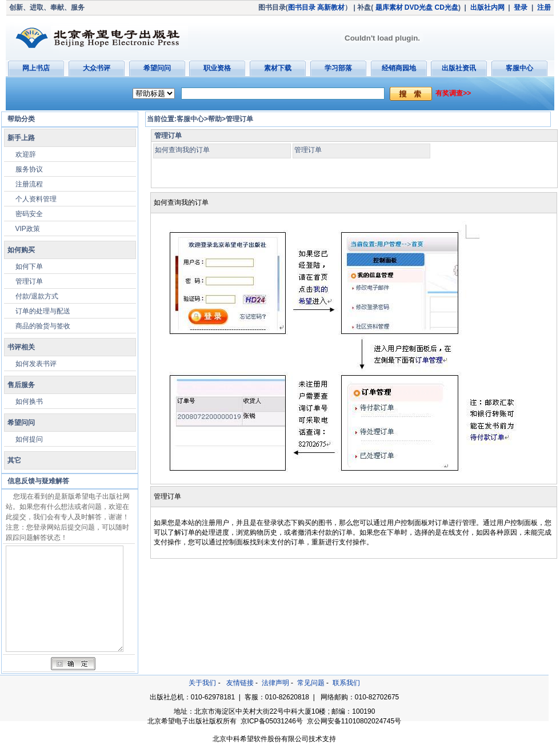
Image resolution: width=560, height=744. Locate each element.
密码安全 (29, 214)
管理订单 (29, 281)
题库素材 (389, 7)
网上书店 (36, 68)
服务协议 (29, 169)
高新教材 (331, 7)
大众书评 (97, 68)
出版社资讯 (459, 68)
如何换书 (29, 401)
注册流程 (29, 184)
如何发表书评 (36, 364)
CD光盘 (447, 7)
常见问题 (311, 683)
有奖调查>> (453, 93)
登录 (521, 7)
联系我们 (346, 683)
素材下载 (278, 68)
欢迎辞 (26, 154)
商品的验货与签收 (43, 326)
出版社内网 (487, 7)
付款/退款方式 (37, 296)
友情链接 (240, 683)
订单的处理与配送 (43, 311)
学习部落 (338, 68)
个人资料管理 (36, 199)
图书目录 (302, 7)
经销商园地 (399, 68)
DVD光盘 (419, 7)
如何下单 (29, 266)
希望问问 (157, 68)
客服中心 (519, 68)
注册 (544, 7)
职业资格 (217, 68)
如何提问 (29, 439)
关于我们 (202, 683)
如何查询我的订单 (182, 150)
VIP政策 (28, 229)
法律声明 (275, 683)
